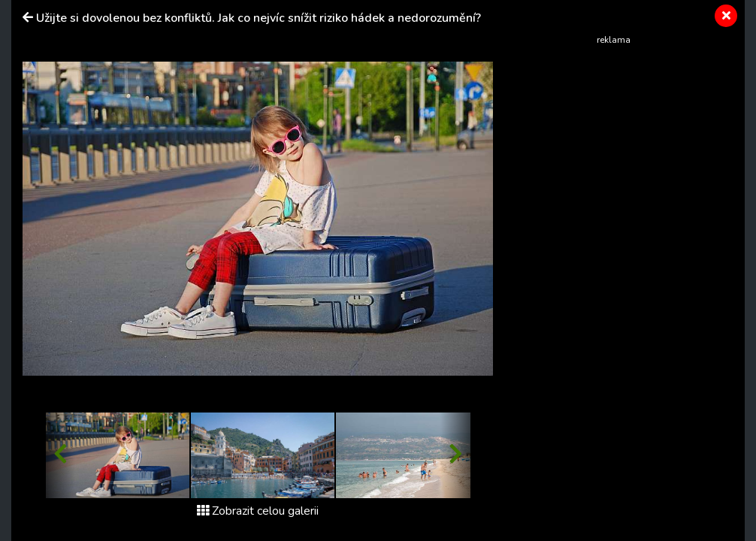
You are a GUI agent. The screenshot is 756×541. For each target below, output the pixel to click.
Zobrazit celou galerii (258, 511)
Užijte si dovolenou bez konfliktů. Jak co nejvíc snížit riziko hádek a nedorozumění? (259, 18)
